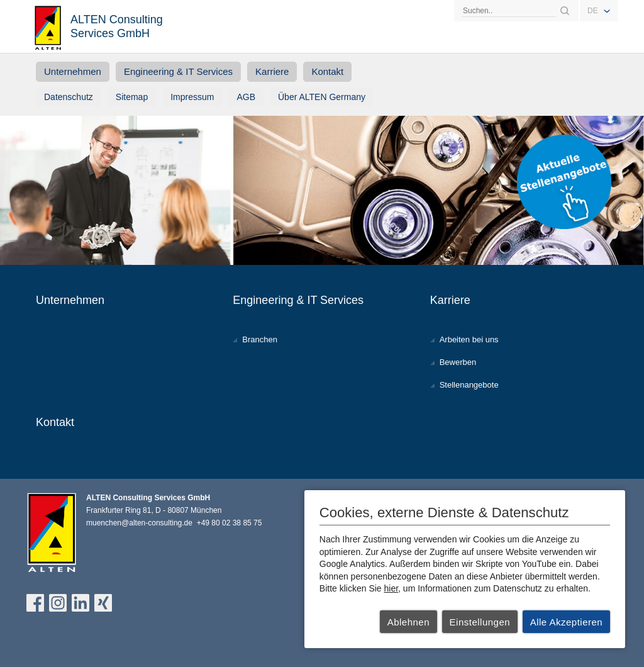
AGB (246, 97)
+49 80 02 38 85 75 (230, 523)
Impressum (192, 97)
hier (391, 588)
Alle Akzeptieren (567, 622)
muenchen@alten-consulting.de (139, 523)
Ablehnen (408, 622)
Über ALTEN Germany (322, 97)
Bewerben (458, 362)
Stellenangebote (469, 385)
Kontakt (327, 71)
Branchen (260, 339)
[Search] (509, 11)
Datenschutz (69, 97)
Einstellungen (480, 622)
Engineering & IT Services (178, 71)
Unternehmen (73, 71)
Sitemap (132, 97)
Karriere (272, 71)
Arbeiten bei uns (469, 339)
